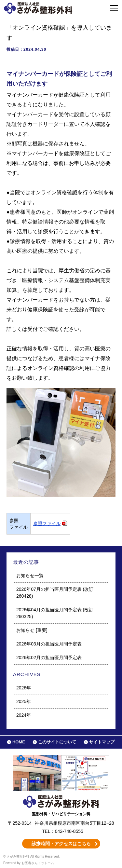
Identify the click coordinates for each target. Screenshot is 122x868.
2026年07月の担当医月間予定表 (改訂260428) (55, 593)
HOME (19, 742)
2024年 (24, 715)
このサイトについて (57, 742)
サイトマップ (102, 742)
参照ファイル (47, 523)
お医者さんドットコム (38, 863)
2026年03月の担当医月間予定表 (49, 644)
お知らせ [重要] (32, 630)
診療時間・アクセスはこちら (61, 844)
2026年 (24, 688)
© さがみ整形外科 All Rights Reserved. (32, 856)
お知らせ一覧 (30, 576)
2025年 (24, 701)
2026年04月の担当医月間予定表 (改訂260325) (55, 613)
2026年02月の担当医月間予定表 (49, 658)
